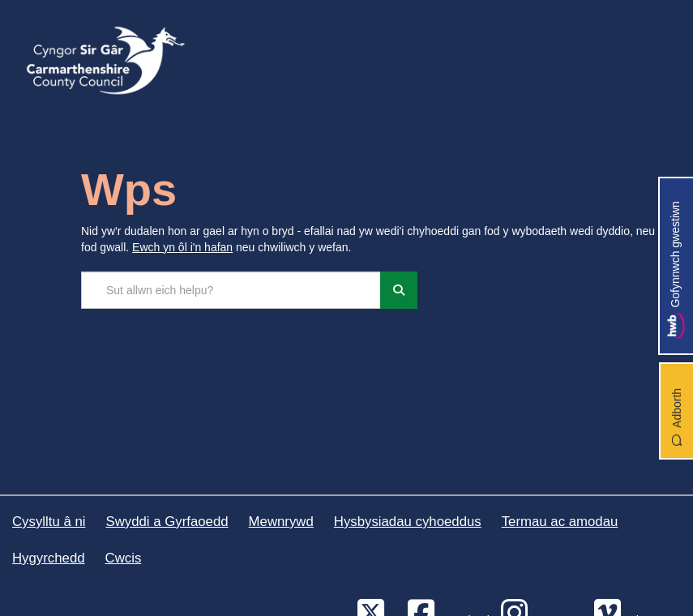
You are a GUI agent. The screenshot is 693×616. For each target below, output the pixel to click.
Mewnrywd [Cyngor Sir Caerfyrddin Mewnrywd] (281, 522)
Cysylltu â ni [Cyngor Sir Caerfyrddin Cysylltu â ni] (49, 522)
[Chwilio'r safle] (231, 290)
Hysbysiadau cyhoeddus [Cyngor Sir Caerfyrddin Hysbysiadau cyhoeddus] (408, 522)
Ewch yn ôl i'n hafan (182, 247)
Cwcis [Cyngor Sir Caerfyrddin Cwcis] (124, 558)
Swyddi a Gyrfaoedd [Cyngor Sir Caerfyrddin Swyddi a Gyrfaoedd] (167, 522)
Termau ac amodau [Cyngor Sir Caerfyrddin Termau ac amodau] (560, 522)
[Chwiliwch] (399, 290)
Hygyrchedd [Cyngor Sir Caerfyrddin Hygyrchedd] (49, 558)
